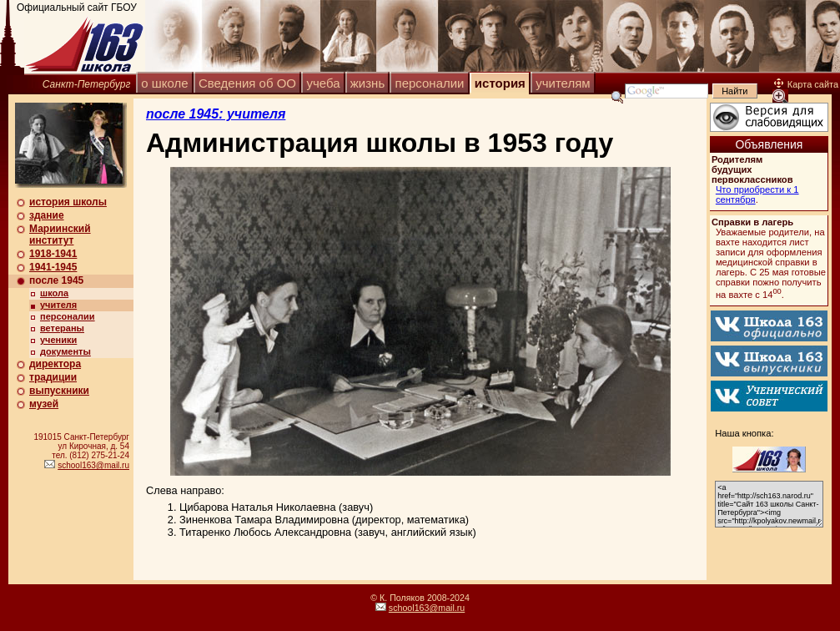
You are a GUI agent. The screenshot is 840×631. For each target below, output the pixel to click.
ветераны (62, 328)
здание (47, 215)
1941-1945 (53, 267)
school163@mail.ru (93, 465)
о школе (164, 83)
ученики (58, 340)
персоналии (430, 83)
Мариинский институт (60, 235)
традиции (53, 377)
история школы (68, 202)
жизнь (367, 83)
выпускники (59, 391)
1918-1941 (53, 254)
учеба (323, 83)
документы (65, 351)
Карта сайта (806, 84)
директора (55, 364)
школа (54, 293)
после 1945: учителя (216, 114)
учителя (58, 305)
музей (44, 404)
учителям (563, 83)
